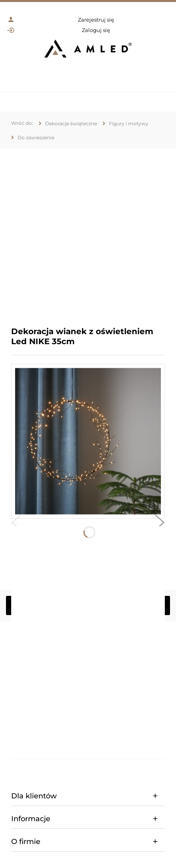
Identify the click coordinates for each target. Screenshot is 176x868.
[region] (88, 232)
